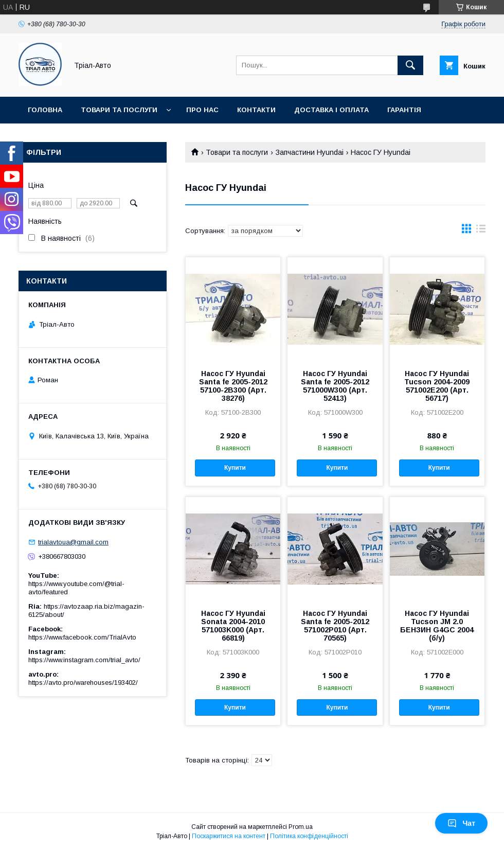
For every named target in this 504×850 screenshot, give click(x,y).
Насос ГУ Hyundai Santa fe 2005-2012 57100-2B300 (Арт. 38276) (233, 386)
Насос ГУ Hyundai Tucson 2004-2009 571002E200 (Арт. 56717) (437, 386)
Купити (235, 468)
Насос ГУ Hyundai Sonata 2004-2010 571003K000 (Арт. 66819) (233, 626)
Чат (461, 823)
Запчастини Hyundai (310, 152)
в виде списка (481, 231)
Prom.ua (301, 827)
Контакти (256, 110)
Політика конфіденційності (309, 836)
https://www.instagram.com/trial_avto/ (84, 660)
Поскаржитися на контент (229, 836)
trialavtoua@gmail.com (73, 542)
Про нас (202, 110)
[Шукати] (410, 65)
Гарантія (404, 110)
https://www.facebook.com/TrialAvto (82, 637)
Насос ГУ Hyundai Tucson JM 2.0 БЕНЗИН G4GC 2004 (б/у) (437, 626)
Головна (45, 110)
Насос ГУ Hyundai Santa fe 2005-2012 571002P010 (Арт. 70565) (335, 626)
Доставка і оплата (331, 110)
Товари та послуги (119, 110)
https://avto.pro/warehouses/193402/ (83, 683)
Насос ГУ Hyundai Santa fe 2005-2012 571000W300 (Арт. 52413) (335, 386)
